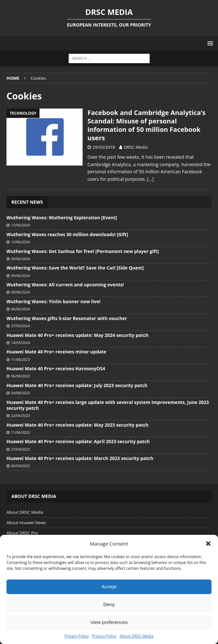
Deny (109, 604)
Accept (109, 586)
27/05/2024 (20, 326)
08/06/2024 (20, 292)
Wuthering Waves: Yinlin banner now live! (53, 301)
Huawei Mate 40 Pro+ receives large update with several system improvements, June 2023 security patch (108, 405)
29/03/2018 (104, 147)
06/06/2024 (20, 309)
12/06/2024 (20, 225)
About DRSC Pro (22, 533)
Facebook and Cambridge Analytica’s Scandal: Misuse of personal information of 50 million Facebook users (146, 125)
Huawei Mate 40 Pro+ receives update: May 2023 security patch (77, 425)
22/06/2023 (20, 415)
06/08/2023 (20, 376)
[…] (150, 179)
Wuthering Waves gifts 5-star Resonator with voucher (67, 318)
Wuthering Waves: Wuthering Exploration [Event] (62, 218)
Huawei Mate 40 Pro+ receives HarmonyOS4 (56, 368)
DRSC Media (136, 147)
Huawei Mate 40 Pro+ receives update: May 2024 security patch (77, 335)
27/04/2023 (20, 449)
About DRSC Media (137, 636)
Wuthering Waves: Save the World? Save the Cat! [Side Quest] (75, 268)
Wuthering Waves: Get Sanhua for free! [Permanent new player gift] (83, 251)
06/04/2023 (20, 466)
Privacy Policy (77, 636)
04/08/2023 (20, 393)
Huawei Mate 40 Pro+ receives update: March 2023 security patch (80, 458)
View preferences (109, 622)
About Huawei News (26, 523)
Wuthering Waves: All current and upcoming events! (65, 285)
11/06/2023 (20, 432)
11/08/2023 (20, 359)
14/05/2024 (20, 343)
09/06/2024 (20, 259)
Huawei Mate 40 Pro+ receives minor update (56, 352)
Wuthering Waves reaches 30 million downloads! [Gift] (67, 234)
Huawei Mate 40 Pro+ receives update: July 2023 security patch (77, 385)
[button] (208, 544)
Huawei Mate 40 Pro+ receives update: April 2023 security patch (78, 441)
